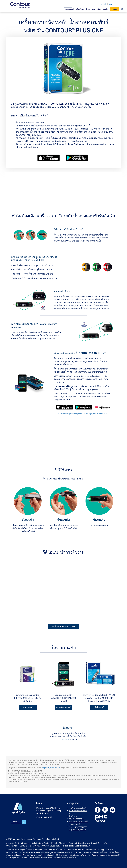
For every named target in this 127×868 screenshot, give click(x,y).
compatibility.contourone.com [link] (51, 768)
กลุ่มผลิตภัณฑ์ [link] (69, 9)
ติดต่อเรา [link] (64, 739)
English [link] (103, 4)
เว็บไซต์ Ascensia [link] (76, 819)
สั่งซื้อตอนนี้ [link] (28, 708)
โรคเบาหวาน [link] (90, 9)
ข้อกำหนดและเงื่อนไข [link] (78, 808)
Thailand (19, 822)
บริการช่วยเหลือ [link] (102, 9)
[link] (20, 5)
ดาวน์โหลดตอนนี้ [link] (63, 708)
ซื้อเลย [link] (114, 9)
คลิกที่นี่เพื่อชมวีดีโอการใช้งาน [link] (63, 627)
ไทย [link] (110, 4)
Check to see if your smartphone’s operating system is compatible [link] (83, 414)
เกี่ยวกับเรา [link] (80, 9)
